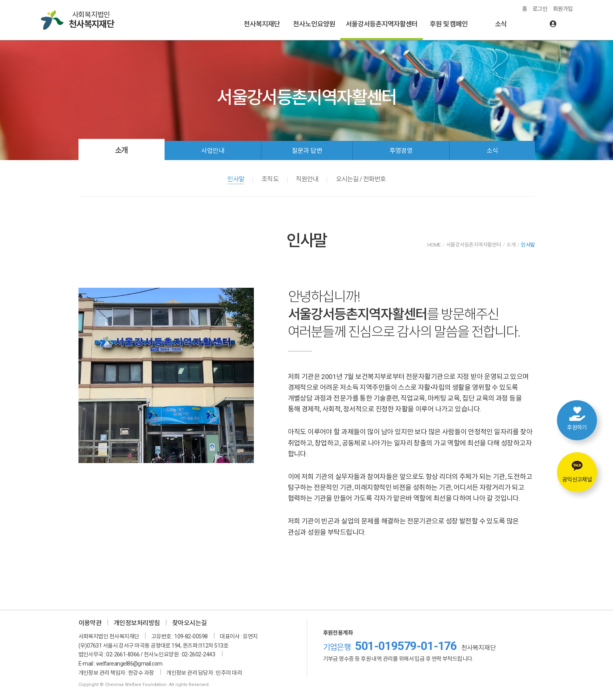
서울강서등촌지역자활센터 (382, 24)
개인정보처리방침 (137, 623)
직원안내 (307, 179)
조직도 (270, 179)
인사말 (236, 179)
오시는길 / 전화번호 (361, 179)
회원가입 (563, 9)
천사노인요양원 (314, 24)
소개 (121, 150)
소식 (501, 24)
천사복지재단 (262, 24)
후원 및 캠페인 (449, 24)
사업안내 (213, 151)
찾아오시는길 (190, 623)
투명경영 (401, 151)
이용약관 (90, 623)
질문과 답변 (307, 151)
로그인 (540, 9)
